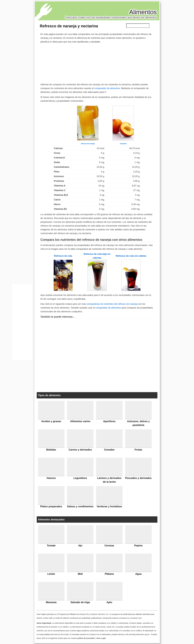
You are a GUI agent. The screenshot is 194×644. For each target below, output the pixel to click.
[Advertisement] (97, 63)
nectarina (123, 144)
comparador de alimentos (107, 88)
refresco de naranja (88, 144)
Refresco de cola (63, 256)
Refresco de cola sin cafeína (131, 256)
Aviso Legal (101, 638)
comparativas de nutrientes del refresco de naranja (112, 304)
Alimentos (143, 12)
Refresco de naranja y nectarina (69, 26)
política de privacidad (86, 638)
